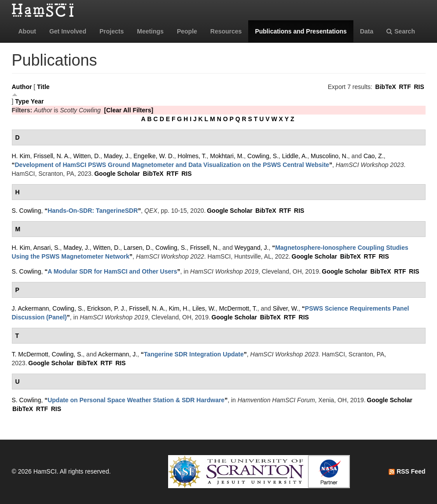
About (27, 31)
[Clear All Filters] (129, 110)
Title (43, 87)
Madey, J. (117, 156)
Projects (112, 31)
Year (37, 101)
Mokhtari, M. (227, 156)
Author (22, 87)
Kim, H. (179, 308)
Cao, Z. (374, 156)
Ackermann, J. (118, 354)
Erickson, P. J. (106, 308)
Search (401, 31)
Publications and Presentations (301, 31)
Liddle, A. (295, 156)
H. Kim (21, 156)
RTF (405, 87)
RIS (419, 87)
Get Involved (68, 31)
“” (172, 165)
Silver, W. (286, 308)
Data (367, 31)
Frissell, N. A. (51, 156)
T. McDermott (30, 354)
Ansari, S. (47, 248)
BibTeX (386, 87)
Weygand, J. (252, 248)
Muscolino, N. (329, 156)
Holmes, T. (192, 156)
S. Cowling (27, 211)
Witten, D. (87, 156)
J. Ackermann (31, 308)
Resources (226, 31)
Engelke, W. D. (154, 156)
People (187, 31)
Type (22, 101)
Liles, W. (204, 308)
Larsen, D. (138, 248)
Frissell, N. (205, 248)
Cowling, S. (263, 156)
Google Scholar (117, 174)
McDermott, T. (238, 308)
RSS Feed (407, 471)
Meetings (150, 31)
